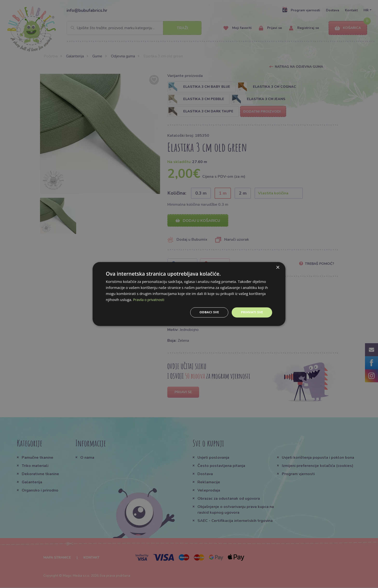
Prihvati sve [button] (251, 312)
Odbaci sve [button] (207, 312)
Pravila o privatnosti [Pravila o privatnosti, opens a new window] (150, 299)
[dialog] (189, 294)
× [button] (278, 267)
